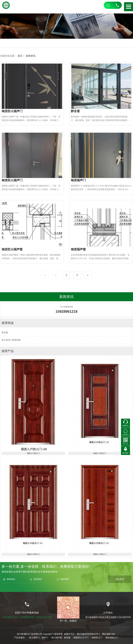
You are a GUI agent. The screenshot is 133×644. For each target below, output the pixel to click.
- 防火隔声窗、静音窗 (60, 638)
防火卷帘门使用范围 (11, 340)
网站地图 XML (109, 634)
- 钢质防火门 (96, 638)
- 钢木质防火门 (111, 638)
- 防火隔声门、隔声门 (38, 638)
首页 (20, 56)
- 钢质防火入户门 (81, 638)
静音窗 (5, 332)
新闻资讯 (31, 56)
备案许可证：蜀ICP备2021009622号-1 (82, 634)
